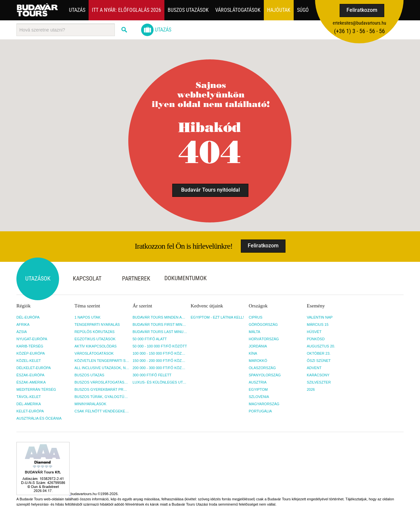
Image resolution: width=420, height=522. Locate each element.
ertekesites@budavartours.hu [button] (359, 23)
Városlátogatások (238, 10)
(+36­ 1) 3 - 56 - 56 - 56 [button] (359, 31)
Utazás (77, 10)
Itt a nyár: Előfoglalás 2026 (126, 10)
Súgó (303, 10)
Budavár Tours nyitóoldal (210, 190)
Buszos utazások (188, 10)
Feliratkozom (362, 10)
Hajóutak (279, 10)
